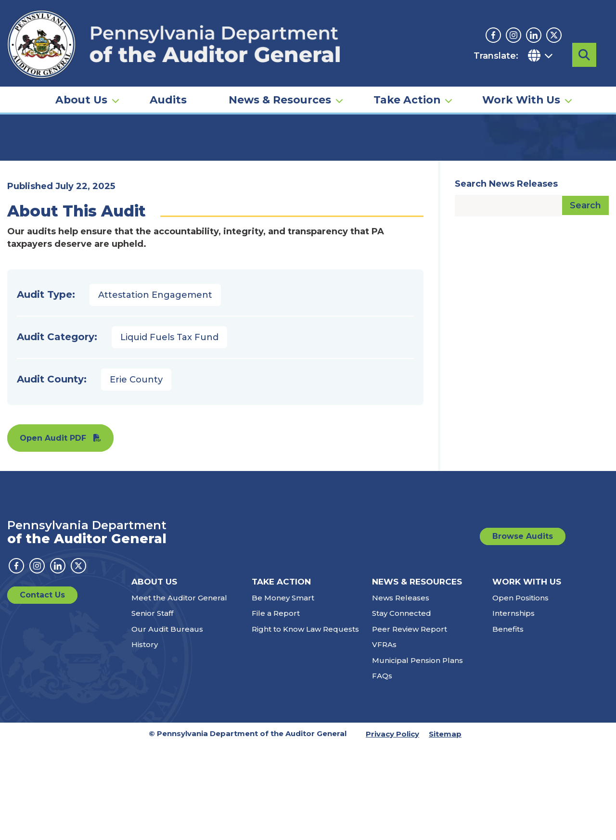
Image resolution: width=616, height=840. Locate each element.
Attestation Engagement (155, 390)
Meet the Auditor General (179, 693)
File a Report (276, 708)
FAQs (382, 770)
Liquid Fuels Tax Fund (169, 432)
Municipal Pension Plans (417, 755)
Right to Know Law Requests (305, 724)
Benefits (508, 724)
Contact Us (42, 690)
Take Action (407, 80)
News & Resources (280, 80)
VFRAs (384, 739)
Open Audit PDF (53, 533)
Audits (168, 80)
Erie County (136, 474)
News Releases (401, 693)
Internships (513, 708)
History (145, 739)
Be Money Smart (283, 693)
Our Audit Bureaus (167, 724)
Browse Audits (523, 631)
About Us (81, 80)
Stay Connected (402, 708)
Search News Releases (506, 279)
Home (21, 147)
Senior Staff (152, 708)
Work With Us (521, 80)
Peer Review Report (410, 724)
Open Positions (520, 693)
